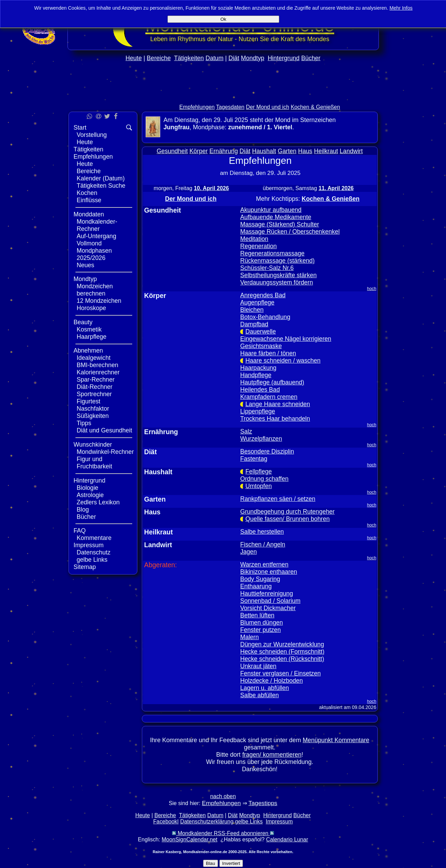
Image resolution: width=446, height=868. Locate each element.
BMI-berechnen (98, 365)
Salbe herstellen (262, 532)
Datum (215, 58)
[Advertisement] (223, 97)
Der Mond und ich (268, 107)
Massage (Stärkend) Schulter (280, 224)
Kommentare (94, 538)
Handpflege (256, 375)
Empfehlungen (197, 107)
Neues (86, 265)
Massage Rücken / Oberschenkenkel (290, 232)
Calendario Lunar (287, 839)
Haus (305, 151)
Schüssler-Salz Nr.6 (267, 268)
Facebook (165, 822)
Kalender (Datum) (101, 178)
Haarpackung (258, 368)
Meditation (254, 239)
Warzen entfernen (264, 564)
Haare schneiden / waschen (283, 361)
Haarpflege (92, 337)
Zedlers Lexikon (98, 502)
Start (80, 128)
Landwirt (351, 151)
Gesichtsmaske (261, 346)
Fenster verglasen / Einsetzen (280, 673)
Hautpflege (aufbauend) (272, 382)
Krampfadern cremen (269, 397)
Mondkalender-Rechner (97, 225)
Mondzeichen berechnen (95, 290)
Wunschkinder (93, 445)
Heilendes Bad (260, 390)
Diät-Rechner (95, 387)
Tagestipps (263, 803)
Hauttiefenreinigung (267, 594)
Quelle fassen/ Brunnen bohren (288, 519)
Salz (246, 431)
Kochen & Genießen (315, 107)
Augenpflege (257, 302)
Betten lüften (257, 615)
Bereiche (159, 58)
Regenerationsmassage (272, 253)
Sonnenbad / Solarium (270, 601)
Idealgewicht (94, 358)
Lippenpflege (258, 411)
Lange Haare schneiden (278, 404)
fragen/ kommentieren (272, 755)
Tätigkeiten (189, 58)
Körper (199, 151)
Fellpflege (258, 472)
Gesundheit (172, 151)
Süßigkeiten (93, 416)
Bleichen (252, 310)
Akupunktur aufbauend (271, 210)
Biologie (88, 488)
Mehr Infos (401, 8)
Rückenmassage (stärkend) (277, 261)
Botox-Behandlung (265, 317)
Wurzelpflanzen (261, 439)
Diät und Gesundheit (104, 430)
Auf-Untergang (97, 236)
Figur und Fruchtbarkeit (95, 463)
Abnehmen (88, 351)
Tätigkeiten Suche (101, 186)
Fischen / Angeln (263, 544)
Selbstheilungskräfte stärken (278, 275)
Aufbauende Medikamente (276, 217)
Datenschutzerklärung (207, 822)
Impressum (89, 545)
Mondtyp (252, 58)
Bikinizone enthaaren (268, 572)
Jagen (248, 552)
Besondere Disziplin (267, 451)
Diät (234, 58)
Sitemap (85, 567)
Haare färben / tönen (268, 353)
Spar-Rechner (96, 380)
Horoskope (92, 308)
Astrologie (90, 495)
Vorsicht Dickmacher (268, 608)
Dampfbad (254, 324)
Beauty (83, 322)
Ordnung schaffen (264, 479)
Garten (287, 151)
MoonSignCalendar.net (189, 839)
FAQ (80, 531)
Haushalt (264, 151)
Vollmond (89, 243)
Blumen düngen (261, 623)
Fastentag (254, 459)
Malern (249, 637)
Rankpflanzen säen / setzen (278, 499)
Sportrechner (94, 394)
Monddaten (89, 214)
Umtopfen (258, 486)
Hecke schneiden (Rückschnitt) (282, 659)
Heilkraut (326, 151)
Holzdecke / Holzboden (271, 681)
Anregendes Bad (263, 295)
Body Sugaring (260, 579)
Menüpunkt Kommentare (336, 740)
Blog (83, 510)
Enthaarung (256, 586)
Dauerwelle (261, 332)
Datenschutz (94, 552)
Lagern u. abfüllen (265, 688)
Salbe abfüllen (260, 695)
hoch (372, 289)
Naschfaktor (93, 409)
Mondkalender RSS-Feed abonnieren (223, 833)
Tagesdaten (230, 107)
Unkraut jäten (258, 666)
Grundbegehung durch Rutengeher (287, 512)
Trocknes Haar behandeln (275, 419)
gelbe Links (92, 560)
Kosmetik (89, 329)
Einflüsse (89, 200)
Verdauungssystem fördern (276, 282)
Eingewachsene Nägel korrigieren (286, 339)
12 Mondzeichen (99, 301)
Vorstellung (92, 135)
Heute (134, 58)
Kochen (87, 193)
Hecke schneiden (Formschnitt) (282, 652)
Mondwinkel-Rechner (105, 452)
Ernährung (224, 151)
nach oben (223, 796)
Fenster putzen (260, 630)
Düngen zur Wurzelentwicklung (282, 644)
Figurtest (89, 401)
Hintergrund (284, 58)
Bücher (311, 58)
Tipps (84, 423)
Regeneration (258, 246)
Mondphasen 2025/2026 (94, 254)
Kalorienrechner (98, 372)
